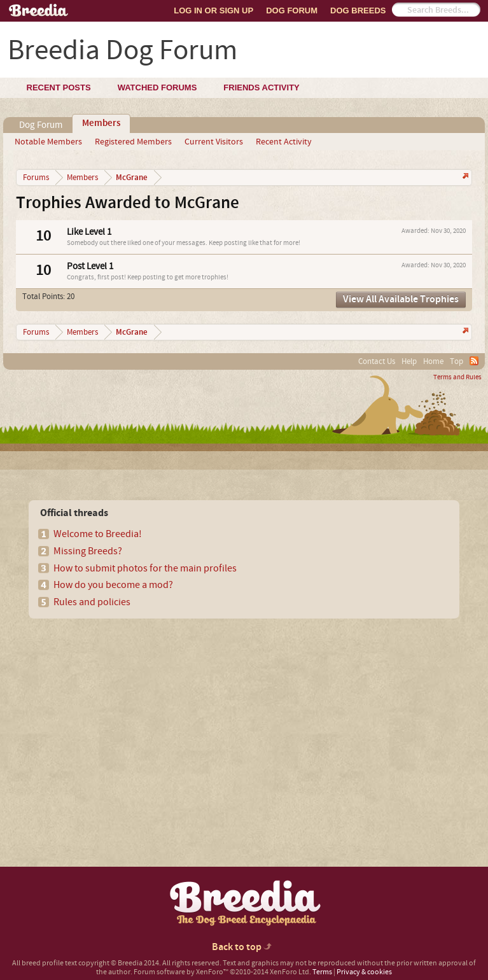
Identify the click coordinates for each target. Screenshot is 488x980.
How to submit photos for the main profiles (145, 568)
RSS (474, 361)
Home (433, 361)
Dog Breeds (358, 10)
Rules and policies (92, 602)
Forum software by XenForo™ (222, 972)
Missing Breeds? (88, 551)
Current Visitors (214, 142)
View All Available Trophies (401, 299)
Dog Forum (292, 10)
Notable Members (48, 142)
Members (101, 123)
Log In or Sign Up (213, 10)
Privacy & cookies (364, 972)
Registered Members (133, 142)
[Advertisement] (122, 720)
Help (409, 361)
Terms (322, 972)
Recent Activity (284, 142)
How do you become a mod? (113, 585)
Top (457, 361)
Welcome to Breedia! (98, 534)
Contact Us (377, 361)
